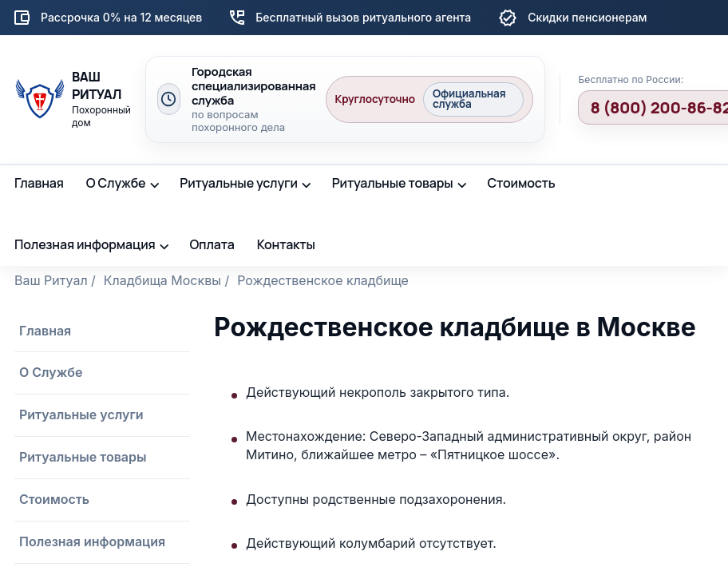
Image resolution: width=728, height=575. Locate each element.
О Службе (116, 183)
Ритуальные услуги (239, 183)
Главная (39, 183)
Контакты (286, 244)
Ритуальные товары (393, 183)
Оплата (212, 244)
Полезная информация (85, 244)
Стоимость (521, 183)
